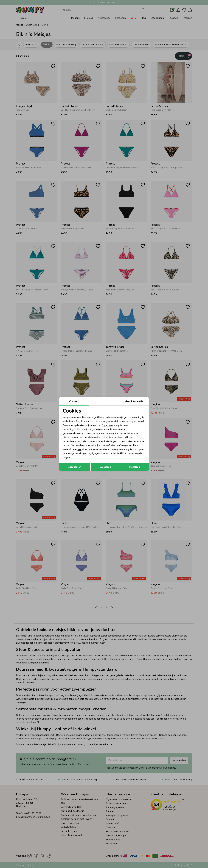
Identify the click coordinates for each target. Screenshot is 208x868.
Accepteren (75, 467)
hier (80, 449)
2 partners (108, 425)
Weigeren (105, 467)
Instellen (135, 467)
